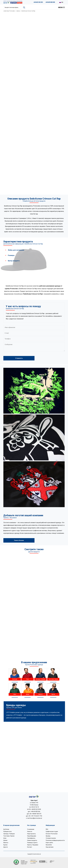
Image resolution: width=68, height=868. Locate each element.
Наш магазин (50, 847)
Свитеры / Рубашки (9, 834)
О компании (31, 829)
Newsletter (49, 845)
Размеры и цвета (32, 843)
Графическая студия (52, 831)
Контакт (30, 847)
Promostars (12, 11)
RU (62, 2)
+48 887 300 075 (37, 814)
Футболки (6, 829)
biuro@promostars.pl (36, 818)
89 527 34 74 (35, 807)
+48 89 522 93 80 (36, 809)
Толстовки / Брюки (9, 836)
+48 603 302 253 (38, 2)
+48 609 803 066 (36, 812)
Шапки (18, 11)
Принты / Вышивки (33, 845)
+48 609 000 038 (50, 2)
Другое (6, 847)
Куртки (5, 845)
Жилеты (6, 843)
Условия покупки (51, 838)
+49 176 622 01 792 (37, 816)
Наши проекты (31, 834)
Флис (5, 838)
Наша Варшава (32, 836)
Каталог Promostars (52, 834)
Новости (30, 831)
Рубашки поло (8, 831)
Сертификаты (31, 838)
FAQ (47, 829)
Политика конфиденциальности (55, 840)
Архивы (48, 836)
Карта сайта (49, 843)
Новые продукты (32, 840)
